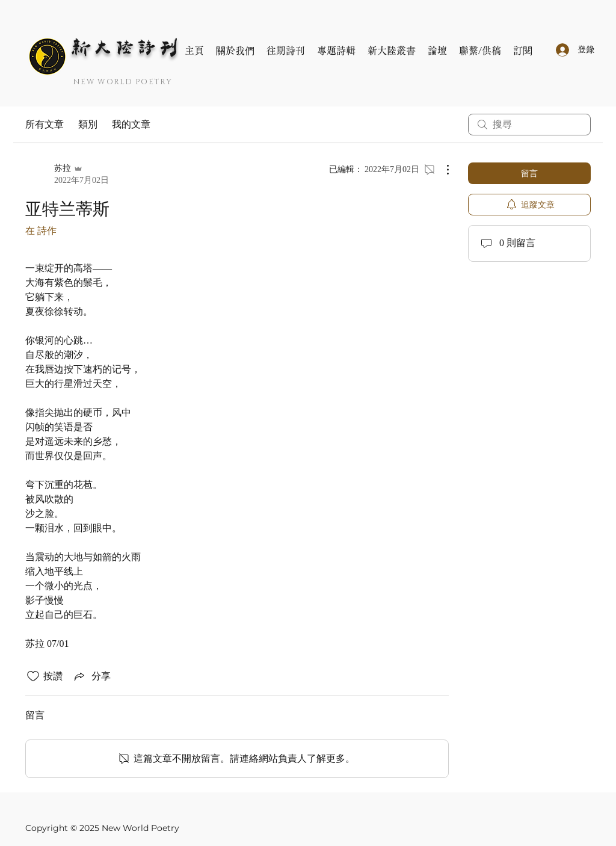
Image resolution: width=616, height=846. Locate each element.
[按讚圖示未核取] (33, 676)
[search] (529, 125)
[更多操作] (442, 170)
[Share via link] (91, 676)
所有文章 (45, 124)
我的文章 (131, 124)
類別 (88, 124)
